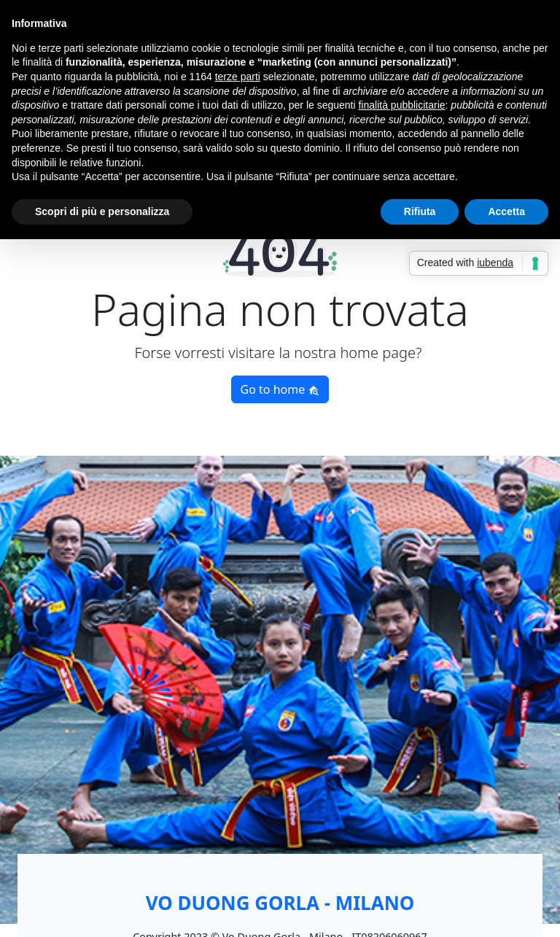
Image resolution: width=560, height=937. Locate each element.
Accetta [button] (506, 211)
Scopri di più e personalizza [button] (102, 211)
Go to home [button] (280, 389)
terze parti (238, 77)
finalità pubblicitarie (401, 105)
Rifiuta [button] (420, 211)
